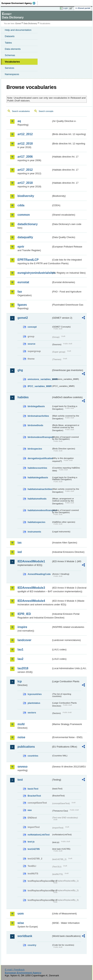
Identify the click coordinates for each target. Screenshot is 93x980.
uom (21, 914)
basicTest (33, 789)
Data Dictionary (30, 24)
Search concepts (46, 111)
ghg (20, 370)
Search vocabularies (21, 111)
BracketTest (34, 796)
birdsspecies (35, 449)
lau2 (20, 659)
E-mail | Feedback (15, 970)
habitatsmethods (37, 499)
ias (20, 543)
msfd (21, 724)
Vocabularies (12, 62)
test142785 (34, 849)
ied (20, 552)
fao (20, 292)
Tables (8, 43)
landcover (24, 640)
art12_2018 (25, 144)
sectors (32, 713)
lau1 (20, 649)
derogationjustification (40, 458)
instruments (34, 532)
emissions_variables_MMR (40, 379)
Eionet (18, 24)
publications (26, 747)
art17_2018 (25, 183)
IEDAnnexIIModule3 (31, 588)
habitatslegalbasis (38, 477)
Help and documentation (18, 30)
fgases (22, 305)
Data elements (13, 49)
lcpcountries (35, 694)
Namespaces (12, 74)
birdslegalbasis (36, 406)
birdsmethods (35, 425)
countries (33, 756)
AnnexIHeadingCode (39, 574)
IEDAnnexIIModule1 (31, 561)
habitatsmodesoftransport (40, 510)
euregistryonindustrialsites (34, 273)
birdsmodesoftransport (40, 437)
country (32, 945)
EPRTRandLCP (28, 260)
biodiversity (26, 196)
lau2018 (23, 668)
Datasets (10, 36)
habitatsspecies (36, 522)
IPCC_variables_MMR (40, 386)
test (20, 780)
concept (32, 327)
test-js (31, 842)
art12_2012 (25, 134)
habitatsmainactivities (40, 489)
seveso (22, 767)
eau (30, 810)
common (24, 215)
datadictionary (28, 224)
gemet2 (23, 318)
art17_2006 (25, 157)
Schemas (10, 55)
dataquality (25, 237)
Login (66, 8)
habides (23, 397)
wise (21, 923)
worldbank (25, 936)
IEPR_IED (24, 614)
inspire (22, 627)
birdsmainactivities (38, 416)
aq (19, 121)
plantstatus (34, 703)
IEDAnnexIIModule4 (31, 601)
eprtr (21, 247)
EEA (20, 3)
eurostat (23, 282)
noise (21, 737)
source (31, 344)
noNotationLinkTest (39, 835)
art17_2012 (25, 170)
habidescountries (37, 468)
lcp (20, 681)
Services (9, 68)
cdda (21, 205)
